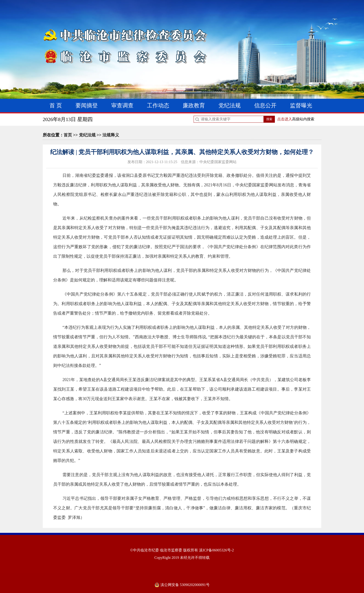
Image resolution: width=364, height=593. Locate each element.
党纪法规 (230, 105)
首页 (68, 135)
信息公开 (265, 105)
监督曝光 (301, 105)
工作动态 (158, 105)
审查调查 (122, 105)
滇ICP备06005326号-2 (216, 550)
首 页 (56, 105)
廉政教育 (194, 105)
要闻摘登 (87, 105)
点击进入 (285, 119)
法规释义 (111, 135)
